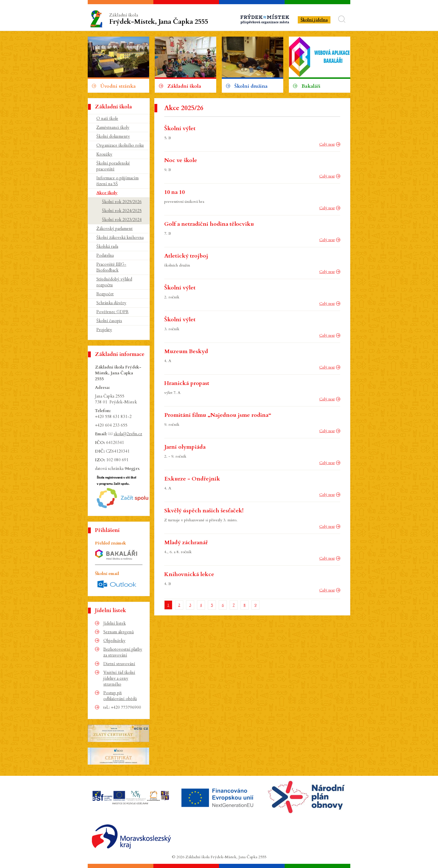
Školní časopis (109, 321)
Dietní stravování (119, 664)
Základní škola (160, 19)
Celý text (327, 144)
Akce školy (107, 193)
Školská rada (107, 246)
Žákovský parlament (115, 229)
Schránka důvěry (111, 303)
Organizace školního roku (120, 145)
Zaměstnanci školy (113, 127)
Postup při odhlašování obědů (120, 696)
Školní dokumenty (113, 136)
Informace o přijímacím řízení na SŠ (117, 181)
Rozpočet (105, 294)
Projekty (104, 330)
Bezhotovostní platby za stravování (123, 652)
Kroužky (104, 154)
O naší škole (107, 118)
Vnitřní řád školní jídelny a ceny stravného (119, 678)
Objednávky (114, 641)
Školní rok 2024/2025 (122, 211)
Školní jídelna (314, 20)
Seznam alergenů (119, 632)
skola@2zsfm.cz (128, 434)
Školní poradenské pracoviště (113, 166)
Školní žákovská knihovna (120, 237)
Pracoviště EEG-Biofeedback (111, 267)
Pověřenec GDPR (112, 312)
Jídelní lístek (115, 623)
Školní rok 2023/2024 (122, 220)
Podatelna (105, 255)
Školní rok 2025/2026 (122, 202)
